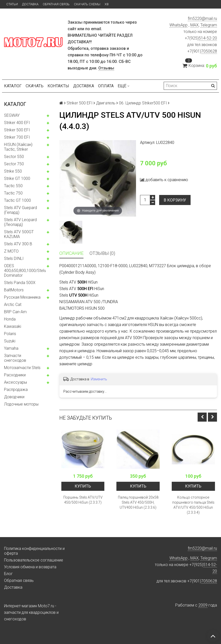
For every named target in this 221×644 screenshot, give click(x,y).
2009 (203, 605)
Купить (83, 486)
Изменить (99, 379)
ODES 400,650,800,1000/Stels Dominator (25, 271)
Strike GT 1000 (17, 178)
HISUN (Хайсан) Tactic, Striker (18, 147)
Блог (8, 574)
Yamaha (11, 348)
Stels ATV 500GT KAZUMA (19, 234)
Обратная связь (56, 4)
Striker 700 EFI (17, 137)
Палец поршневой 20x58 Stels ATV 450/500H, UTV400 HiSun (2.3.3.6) (138, 502)
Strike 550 (13, 171)
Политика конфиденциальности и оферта (34, 551)
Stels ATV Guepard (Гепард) (20, 210)
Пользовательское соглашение (34, 560)
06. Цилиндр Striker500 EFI (143, 103)
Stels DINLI (14, 258)
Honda (10, 319)
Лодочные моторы (21, 404)
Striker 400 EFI (17, 123)
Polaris (10, 334)
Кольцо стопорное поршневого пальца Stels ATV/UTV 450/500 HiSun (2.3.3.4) (193, 505)
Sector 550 (14, 157)
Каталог (13, 86)
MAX (194, 25)
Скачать (35, 86)
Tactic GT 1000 (17, 200)
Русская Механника (22, 297)
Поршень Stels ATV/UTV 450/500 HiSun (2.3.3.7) (83, 500)
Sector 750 (14, 164)
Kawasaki (13, 326)
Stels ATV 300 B (18, 244)
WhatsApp (179, 25)
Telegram (209, 25)
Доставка (30, 4)
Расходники (15, 375)
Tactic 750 (13, 193)
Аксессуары (15, 382)
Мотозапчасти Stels (22, 368)
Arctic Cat (13, 305)
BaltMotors (14, 290)
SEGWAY (12, 115)
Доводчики (14, 397)
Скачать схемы (87, 4)
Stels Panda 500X (20, 283)
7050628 (209, 51)
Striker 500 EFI (17, 130)
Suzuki (10, 341)
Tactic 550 (13, 186)
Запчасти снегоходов (15, 358)
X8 (106, 4)
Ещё (124, 86)
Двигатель (106, 103)
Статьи (12, 4)
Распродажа (16, 390)
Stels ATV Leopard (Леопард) (20, 222)
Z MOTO (11, 251)
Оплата (106, 86)
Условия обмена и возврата (30, 567)
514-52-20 (208, 38)
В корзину (175, 200)
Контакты (58, 86)
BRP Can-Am (15, 312)
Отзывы (106, 68)
